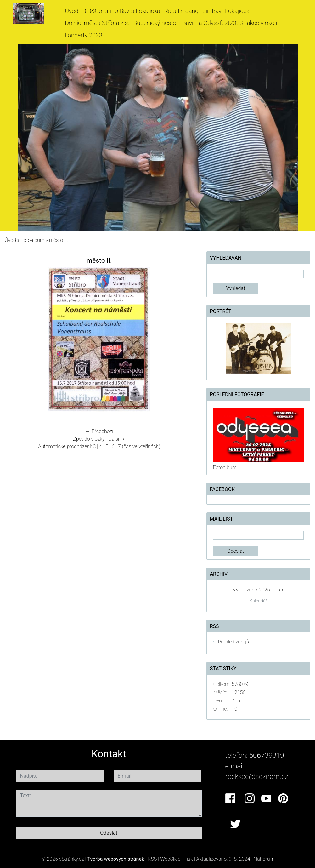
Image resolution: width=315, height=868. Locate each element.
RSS (152, 859)
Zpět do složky (89, 439)
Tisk (188, 859)
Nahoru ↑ (264, 859)
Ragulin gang (181, 11)
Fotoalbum (33, 240)
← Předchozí (99, 431)
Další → (117, 439)
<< (235, 590)
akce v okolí (262, 23)
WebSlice (170, 859)
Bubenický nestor (156, 23)
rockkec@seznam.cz (257, 776)
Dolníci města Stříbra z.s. (97, 23)
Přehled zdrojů (234, 642)
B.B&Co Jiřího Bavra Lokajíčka (121, 11)
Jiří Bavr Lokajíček (226, 11)
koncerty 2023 (84, 35)
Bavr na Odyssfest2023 (213, 23)
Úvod (72, 11)
